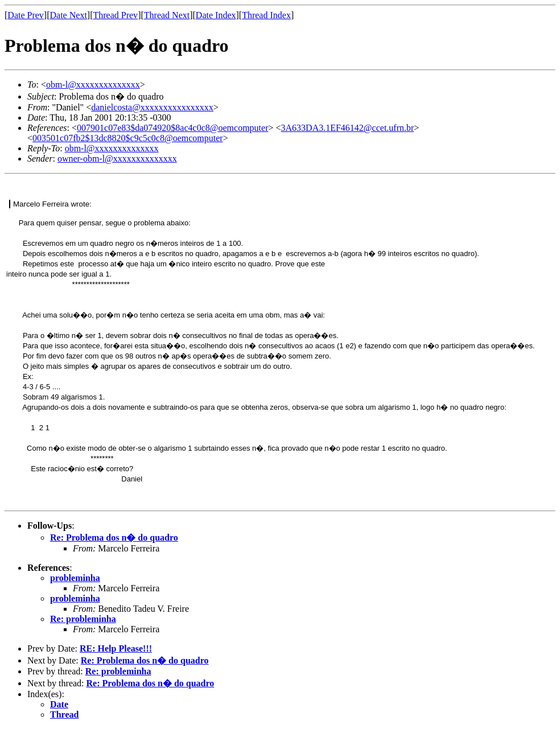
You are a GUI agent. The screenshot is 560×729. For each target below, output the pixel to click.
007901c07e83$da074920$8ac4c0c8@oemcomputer (172, 128)
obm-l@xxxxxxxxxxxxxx (93, 85)
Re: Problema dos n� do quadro (114, 538)
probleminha (75, 578)
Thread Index (266, 15)
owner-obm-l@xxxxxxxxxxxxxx (117, 158)
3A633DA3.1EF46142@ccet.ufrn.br (348, 128)
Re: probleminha (83, 619)
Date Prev (26, 15)
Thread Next (167, 15)
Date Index (216, 15)
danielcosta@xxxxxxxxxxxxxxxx (152, 107)
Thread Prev (115, 15)
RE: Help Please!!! (116, 648)
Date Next (69, 15)
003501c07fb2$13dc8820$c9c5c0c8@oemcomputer (128, 138)
